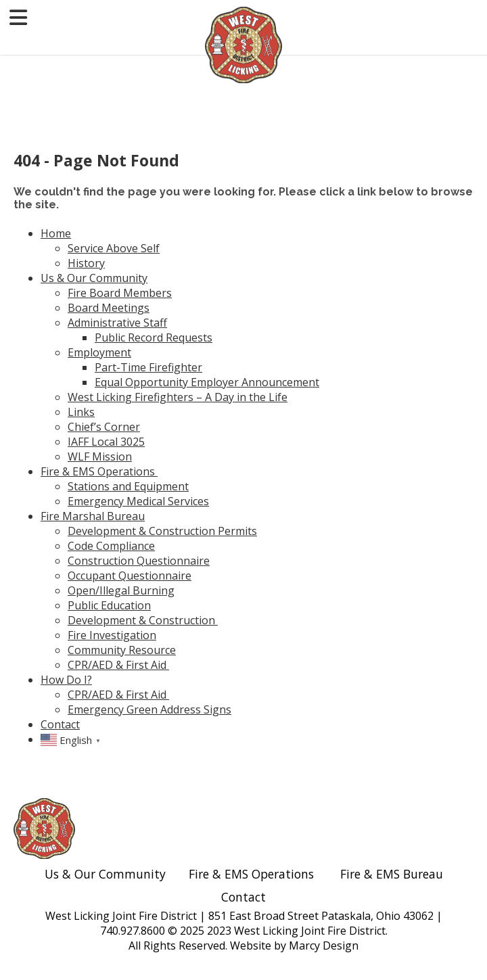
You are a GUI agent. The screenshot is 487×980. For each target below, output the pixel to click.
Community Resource (122, 650)
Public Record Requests (154, 337)
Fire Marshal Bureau (93, 516)
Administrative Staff (117, 323)
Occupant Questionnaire (130, 576)
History (86, 263)
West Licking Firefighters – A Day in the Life (178, 397)
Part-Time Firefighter (148, 367)
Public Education (109, 605)
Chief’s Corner (104, 427)
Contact (60, 724)
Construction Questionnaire (139, 561)
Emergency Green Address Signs (149, 709)
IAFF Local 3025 (106, 442)
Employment (99, 352)
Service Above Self (114, 248)
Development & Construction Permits (162, 531)
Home (56, 233)
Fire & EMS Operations (99, 471)
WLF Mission (100, 457)
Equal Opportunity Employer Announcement (207, 382)
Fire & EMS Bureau (392, 874)
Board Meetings (109, 308)
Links (81, 412)
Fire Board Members (120, 293)
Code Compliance (111, 546)
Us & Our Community (94, 278)
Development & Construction (143, 620)
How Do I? (66, 680)
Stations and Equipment (128, 486)
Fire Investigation (112, 635)
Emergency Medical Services (138, 501)
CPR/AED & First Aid (118, 665)
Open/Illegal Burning (121, 590)
